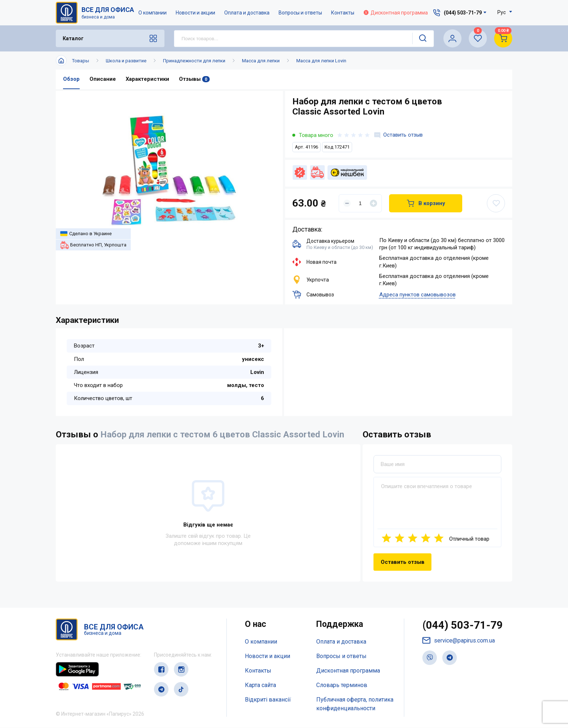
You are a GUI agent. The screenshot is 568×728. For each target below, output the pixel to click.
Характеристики (147, 79)
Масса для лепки (261, 61)
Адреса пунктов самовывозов (417, 295)
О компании (153, 13)
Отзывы (194, 79)
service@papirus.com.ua (459, 641)
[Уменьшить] (347, 203)
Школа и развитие (126, 61)
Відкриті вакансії (268, 700)
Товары (81, 61)
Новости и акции (196, 13)
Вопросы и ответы (301, 13)
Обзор (71, 79)
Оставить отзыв (399, 135)
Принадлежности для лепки (194, 61)
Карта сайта (260, 685)
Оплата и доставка (247, 13)
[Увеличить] (373, 203)
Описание (103, 79)
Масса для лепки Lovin (321, 61)
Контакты (343, 13)
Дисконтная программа (396, 13)
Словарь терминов (342, 685)
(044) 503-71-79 (463, 626)
